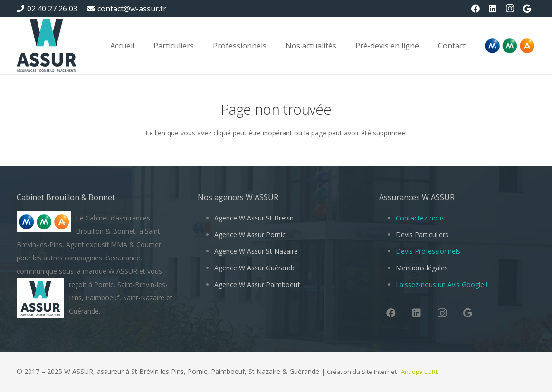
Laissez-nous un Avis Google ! (442, 284)
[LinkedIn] (493, 9)
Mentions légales (422, 268)
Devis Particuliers (422, 234)
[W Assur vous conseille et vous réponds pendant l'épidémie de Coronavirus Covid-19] (47, 46)
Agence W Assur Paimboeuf (257, 284)
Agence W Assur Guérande (255, 268)
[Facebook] (476, 9)
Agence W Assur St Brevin (254, 218)
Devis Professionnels (428, 251)
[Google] (527, 9)
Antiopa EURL (420, 372)
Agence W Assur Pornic (250, 234)
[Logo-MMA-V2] (510, 46)
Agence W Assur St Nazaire (256, 251)
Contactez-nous (420, 218)
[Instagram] (510, 9)
